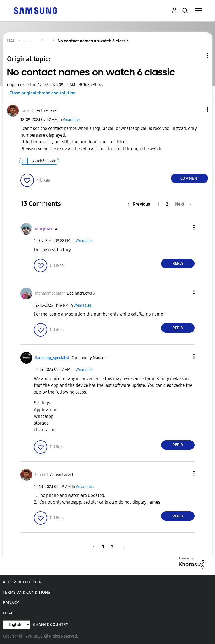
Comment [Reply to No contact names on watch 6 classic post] (190, 178)
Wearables (72, 120)
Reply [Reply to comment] (178, 263)
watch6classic (44, 161)
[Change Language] (17, 625)
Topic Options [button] (198, 55)
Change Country (51, 625)
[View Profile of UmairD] (28, 111)
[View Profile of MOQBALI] (44, 229)
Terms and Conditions (27, 592)
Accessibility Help (22, 582)
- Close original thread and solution (41, 93)
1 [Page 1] (158, 204)
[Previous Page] (140, 204)
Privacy (11, 603)
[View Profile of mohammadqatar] (50, 293)
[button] (198, 109)
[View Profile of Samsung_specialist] (52, 358)
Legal (9, 613)
